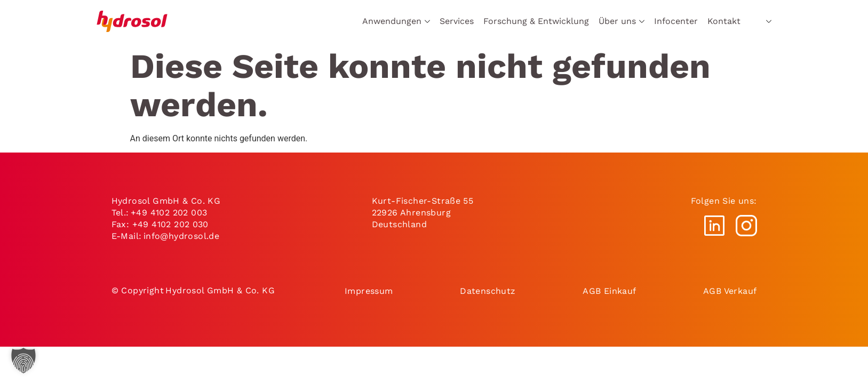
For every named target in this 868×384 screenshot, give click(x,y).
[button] (23, 361)
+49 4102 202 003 (169, 213)
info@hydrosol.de (182, 236)
